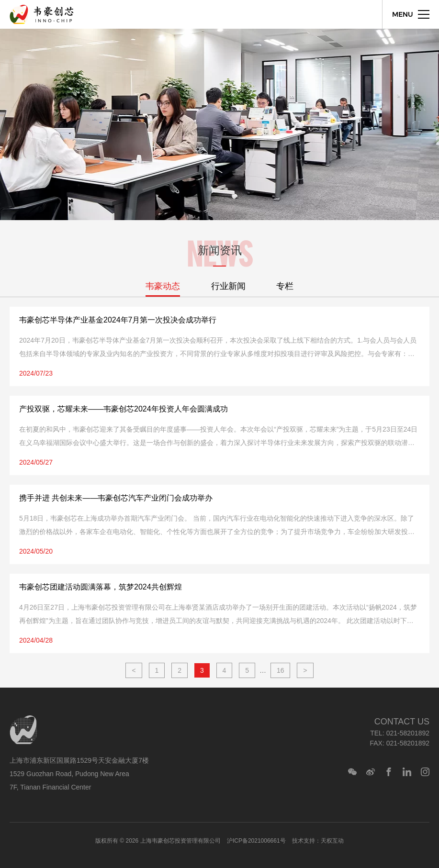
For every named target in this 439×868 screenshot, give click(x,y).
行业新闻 (228, 286)
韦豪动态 (163, 286)
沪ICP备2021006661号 (256, 841)
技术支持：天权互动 (318, 841)
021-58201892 (408, 733)
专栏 (285, 286)
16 (281, 670)
